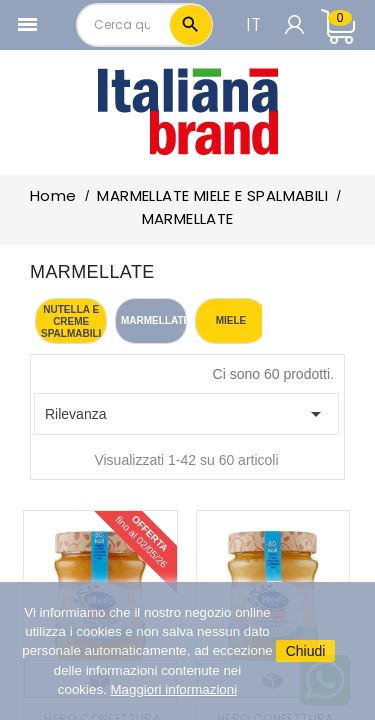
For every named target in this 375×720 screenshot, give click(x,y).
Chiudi (306, 651)
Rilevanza (186, 414)
